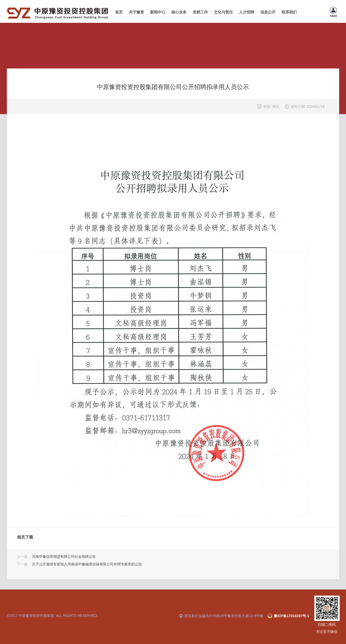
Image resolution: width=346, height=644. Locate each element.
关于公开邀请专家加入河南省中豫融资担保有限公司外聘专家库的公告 (87, 564)
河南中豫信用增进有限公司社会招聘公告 (64, 557)
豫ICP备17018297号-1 (292, 616)
